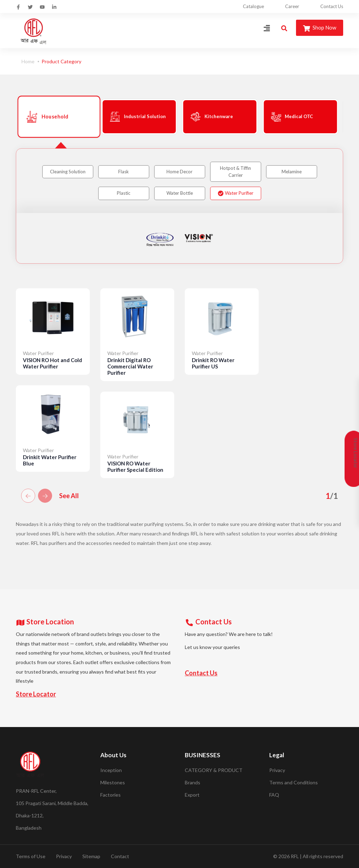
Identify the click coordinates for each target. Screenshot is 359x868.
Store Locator (36, 694)
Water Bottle (180, 193)
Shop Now (320, 28)
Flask (124, 172)
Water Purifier (236, 193)
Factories (111, 795)
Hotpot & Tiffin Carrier (235, 172)
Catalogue (253, 6)
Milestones (113, 782)
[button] (28, 496)
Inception (111, 770)
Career (292, 6)
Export (192, 795)
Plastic (124, 193)
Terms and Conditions (294, 782)
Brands (193, 782)
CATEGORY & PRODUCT (214, 770)
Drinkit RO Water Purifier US (213, 363)
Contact (120, 856)
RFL (295, 856)
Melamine (292, 172)
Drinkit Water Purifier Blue (50, 460)
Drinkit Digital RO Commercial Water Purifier (130, 366)
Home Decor (179, 172)
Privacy (277, 770)
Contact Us (332, 6)
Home (28, 61)
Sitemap (91, 856)
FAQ (274, 795)
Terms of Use (31, 856)
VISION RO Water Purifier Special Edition (135, 467)
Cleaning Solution (68, 172)
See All (69, 496)
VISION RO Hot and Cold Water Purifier (52, 363)
